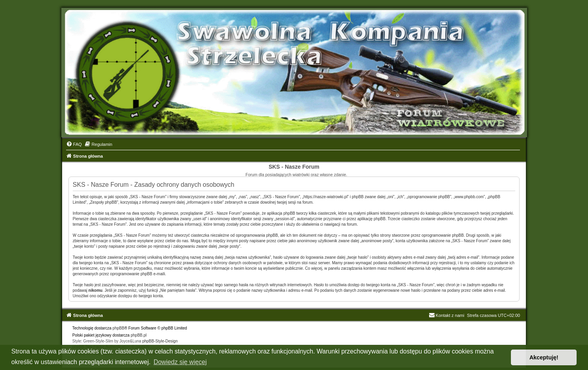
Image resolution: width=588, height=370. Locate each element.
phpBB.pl (139, 335)
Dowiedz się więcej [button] (180, 362)
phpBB (118, 328)
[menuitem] (74, 144)
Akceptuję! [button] (544, 357)
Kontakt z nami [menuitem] (447, 315)
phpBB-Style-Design (160, 341)
